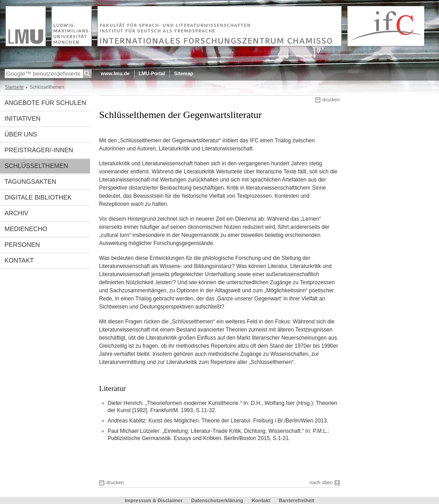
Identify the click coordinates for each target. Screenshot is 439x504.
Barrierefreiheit (296, 500)
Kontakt (19, 260)
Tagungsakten (30, 182)
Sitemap (183, 73)
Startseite (14, 87)
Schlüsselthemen (36, 166)
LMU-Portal (152, 73)
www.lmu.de (115, 73)
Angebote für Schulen (45, 103)
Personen (22, 245)
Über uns (21, 134)
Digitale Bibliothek (38, 197)
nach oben (321, 482)
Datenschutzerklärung (217, 500)
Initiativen (23, 118)
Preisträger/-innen (39, 150)
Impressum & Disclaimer (154, 500)
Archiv (16, 213)
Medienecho (26, 229)
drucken (331, 100)
